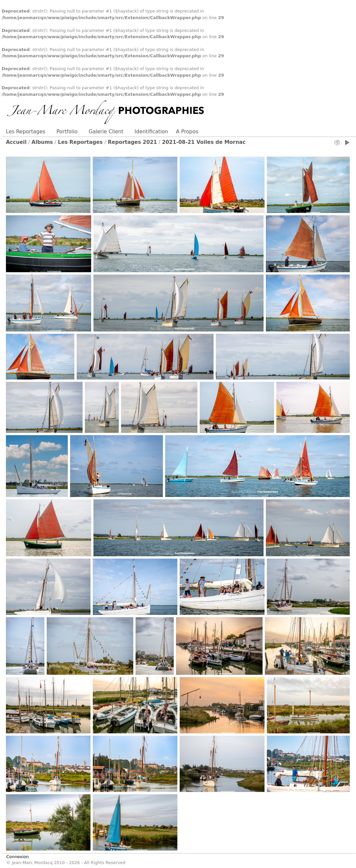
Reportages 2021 (133, 142)
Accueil (16, 142)
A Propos (187, 132)
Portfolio (67, 132)
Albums (42, 142)
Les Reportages (26, 132)
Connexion (18, 857)
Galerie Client (106, 132)
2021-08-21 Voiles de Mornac (204, 142)
